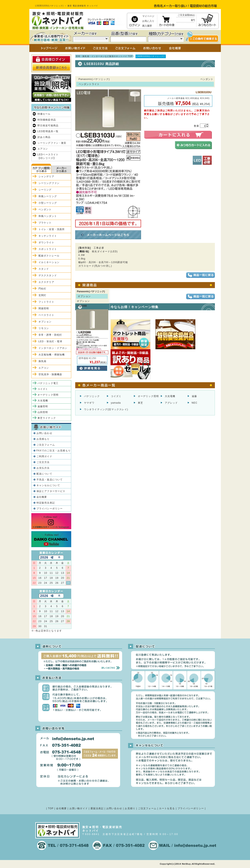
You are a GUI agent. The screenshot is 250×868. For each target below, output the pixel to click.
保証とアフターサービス (51, 491)
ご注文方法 (43, 462)
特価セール (44, 114)
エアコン (43, 149)
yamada (116, 403)
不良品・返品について (50, 480)
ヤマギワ (89, 403)
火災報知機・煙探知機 (52, 355)
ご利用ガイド (44, 456)
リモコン (44, 328)
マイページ (148, 16)
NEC (195, 403)
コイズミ (116, 396)
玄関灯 (42, 295)
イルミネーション (49, 262)
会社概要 (42, 497)
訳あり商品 (44, 137)
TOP (51, 808)
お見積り (130, 808)
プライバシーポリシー (50, 509)
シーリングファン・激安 (52, 143)
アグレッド (171, 403)
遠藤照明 (43, 406)
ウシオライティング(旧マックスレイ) (106, 409)
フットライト (46, 302)
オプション (45, 322)
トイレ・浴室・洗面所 (52, 229)
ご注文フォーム (46, 445)
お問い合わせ (44, 433)
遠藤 (194, 396)
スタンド (44, 269)
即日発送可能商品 (48, 126)
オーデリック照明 (148, 396)
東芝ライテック (47, 418)
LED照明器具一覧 (48, 131)
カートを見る (167, 808)
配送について (44, 474)
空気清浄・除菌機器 (50, 374)
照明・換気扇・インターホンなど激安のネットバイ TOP (104, 56)
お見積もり (43, 439)
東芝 (140, 403)
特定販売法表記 (46, 503)
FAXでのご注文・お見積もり (54, 451)
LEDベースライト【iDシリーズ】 (48, 156)
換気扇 (42, 361)
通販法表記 (97, 808)
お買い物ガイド (79, 808)
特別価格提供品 (47, 120)
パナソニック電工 (48, 383)
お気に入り (148, 21)
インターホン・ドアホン (53, 348)
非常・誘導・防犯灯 (50, 335)
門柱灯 (42, 289)
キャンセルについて (48, 485)
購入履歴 (147, 26)
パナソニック (92, 396)
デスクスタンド (48, 275)
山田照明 (43, 412)
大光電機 (170, 396)
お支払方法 (43, 468)
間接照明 (44, 308)
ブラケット (45, 223)
